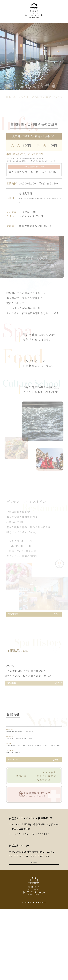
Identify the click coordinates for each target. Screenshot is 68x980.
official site (34, 926)
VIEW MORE (20, 621)
